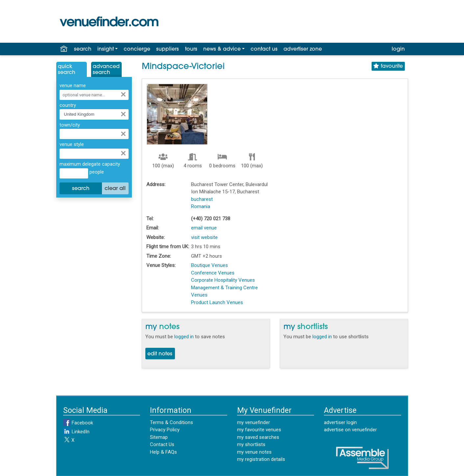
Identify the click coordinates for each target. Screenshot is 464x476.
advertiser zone (303, 49)
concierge (137, 49)
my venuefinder (254, 422)
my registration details (261, 459)
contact (264, 49)
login (398, 49)
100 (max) (163, 166)
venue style (72, 144)
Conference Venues (213, 273)
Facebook (78, 423)
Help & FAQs (163, 452)
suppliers (168, 49)
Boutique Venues (209, 265)
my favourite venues (259, 430)
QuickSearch (67, 70)
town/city (70, 125)
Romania (201, 206)
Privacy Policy (165, 430)
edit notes (160, 354)
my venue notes (254, 452)
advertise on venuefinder (350, 430)
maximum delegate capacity (90, 164)
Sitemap (159, 437)
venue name (73, 85)
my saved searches (258, 437)
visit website (204, 237)
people (96, 172)
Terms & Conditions (171, 422)
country (68, 105)
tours (191, 49)
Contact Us (162, 444)
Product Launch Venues (217, 302)
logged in (184, 337)
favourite (388, 66)
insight (106, 49)
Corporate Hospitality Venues (223, 280)
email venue (204, 228)
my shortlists (251, 444)
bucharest (202, 199)
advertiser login (340, 422)
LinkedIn (76, 432)
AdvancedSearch (106, 70)
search (83, 49)
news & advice (222, 49)
